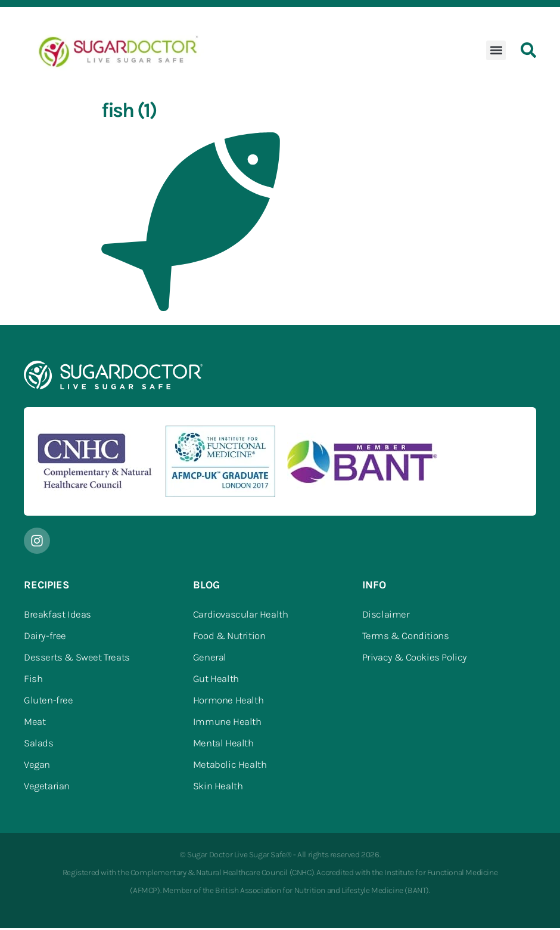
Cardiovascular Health (241, 616)
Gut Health (216, 681)
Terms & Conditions (406, 638)
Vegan (37, 767)
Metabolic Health (230, 767)
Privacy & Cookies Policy (415, 659)
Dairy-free (45, 638)
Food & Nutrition (229, 638)
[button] (496, 52)
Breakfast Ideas (57, 616)
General (210, 659)
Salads (39, 745)
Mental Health (223, 745)
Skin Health (218, 788)
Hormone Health (228, 702)
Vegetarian (47, 788)
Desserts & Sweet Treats (77, 659)
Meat (35, 724)
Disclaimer (386, 616)
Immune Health (227, 724)
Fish (33, 681)
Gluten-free (49, 702)
